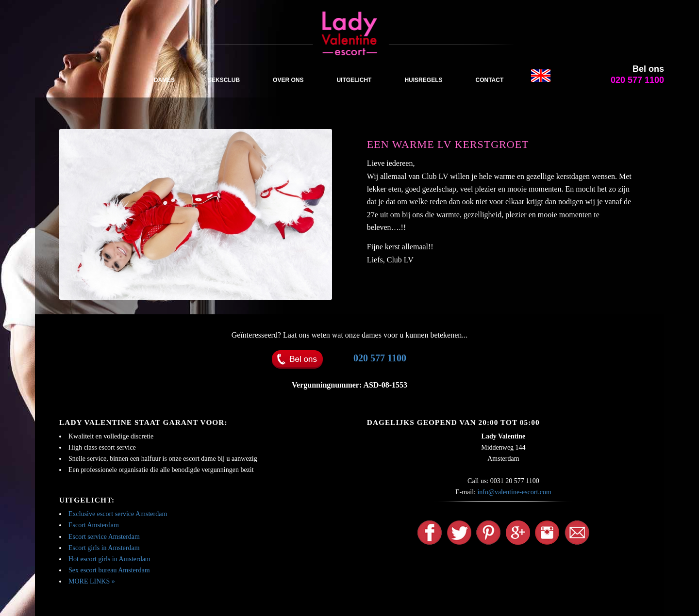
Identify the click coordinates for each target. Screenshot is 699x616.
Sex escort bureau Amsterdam (109, 570)
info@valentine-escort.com (514, 492)
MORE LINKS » (92, 581)
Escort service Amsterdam (104, 537)
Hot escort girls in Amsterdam (109, 559)
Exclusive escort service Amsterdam (118, 514)
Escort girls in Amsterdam (104, 548)
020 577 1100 (380, 358)
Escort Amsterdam (94, 525)
